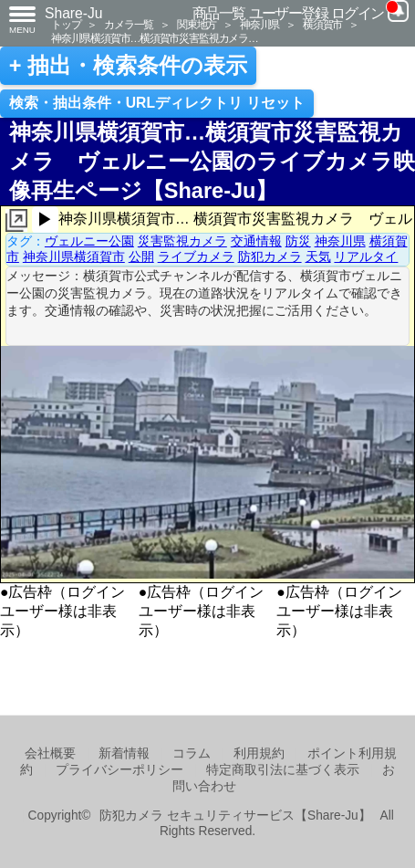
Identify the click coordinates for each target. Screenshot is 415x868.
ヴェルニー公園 (89, 241)
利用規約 (259, 753)
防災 (298, 241)
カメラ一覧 (129, 24)
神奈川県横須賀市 (74, 256)
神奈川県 (259, 24)
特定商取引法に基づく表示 (283, 770)
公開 (141, 256)
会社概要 (50, 753)
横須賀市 (322, 24)
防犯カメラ (270, 256)
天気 (318, 256)
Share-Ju (74, 13)
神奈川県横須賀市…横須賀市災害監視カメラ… (155, 38)
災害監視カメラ (182, 241)
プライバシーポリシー (119, 770)
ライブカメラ (196, 256)
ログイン (358, 13)
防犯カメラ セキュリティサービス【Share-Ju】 (235, 816)
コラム (192, 753)
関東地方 (197, 24)
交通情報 (256, 241)
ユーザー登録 (289, 13)
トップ (66, 24)
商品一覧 (219, 13)
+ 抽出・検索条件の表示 (128, 66)
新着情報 (124, 753)
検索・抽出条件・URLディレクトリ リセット (157, 103)
